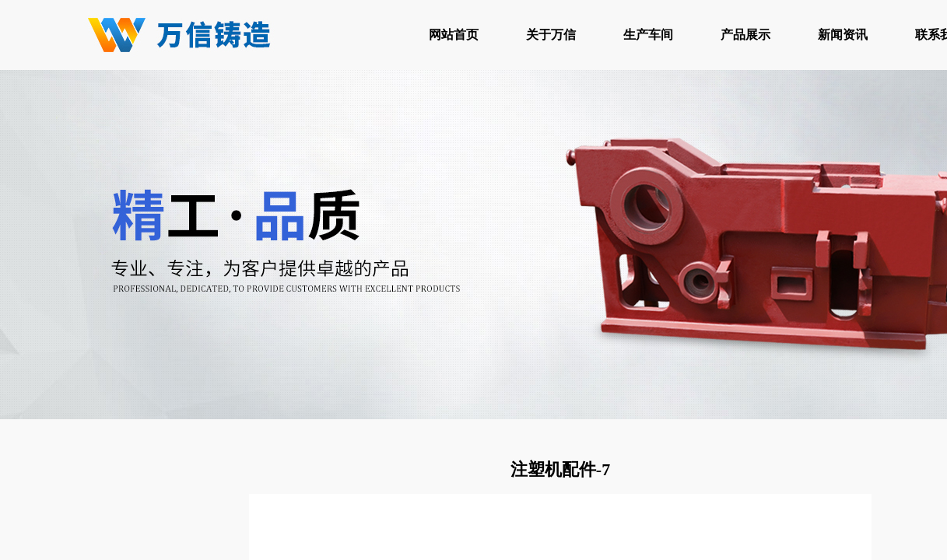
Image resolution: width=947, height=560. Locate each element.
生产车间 (648, 35)
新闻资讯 (843, 35)
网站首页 (454, 35)
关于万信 (551, 35)
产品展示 (745, 35)
